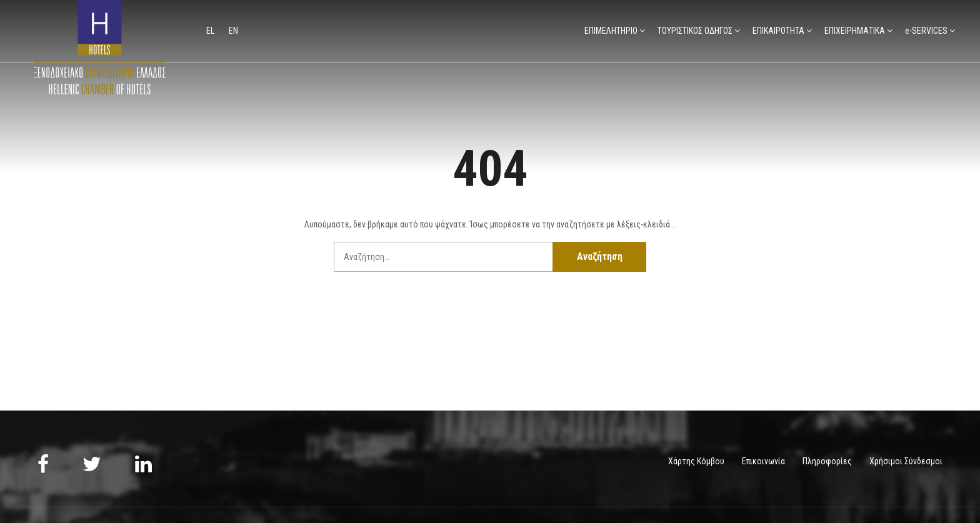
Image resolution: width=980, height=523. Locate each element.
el (211, 31)
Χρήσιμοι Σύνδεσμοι (906, 461)
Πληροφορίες (827, 461)
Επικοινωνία (763, 461)
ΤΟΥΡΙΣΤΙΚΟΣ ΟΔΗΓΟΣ (695, 31)
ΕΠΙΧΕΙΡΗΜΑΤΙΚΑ (855, 31)
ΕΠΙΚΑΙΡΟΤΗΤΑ (778, 31)
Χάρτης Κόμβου (696, 461)
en (233, 31)
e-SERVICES (926, 31)
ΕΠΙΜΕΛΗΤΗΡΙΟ (611, 31)
